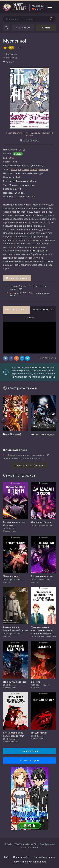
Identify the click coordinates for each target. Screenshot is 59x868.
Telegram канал (29, 751)
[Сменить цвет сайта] (6, 28)
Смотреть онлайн (16, 310)
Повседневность (39, 169)
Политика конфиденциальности (29, 862)
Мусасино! (15, 293)
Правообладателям (44, 857)
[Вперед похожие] (56, 419)
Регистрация (23, 28)
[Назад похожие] (3, 419)
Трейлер (29, 318)
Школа (26, 169)
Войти (46, 28)
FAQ (6, 857)
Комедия (16, 169)
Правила (21, 857)
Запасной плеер (43, 310)
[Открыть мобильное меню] (50, 7)
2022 (12, 158)
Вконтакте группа (29, 760)
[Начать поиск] (51, 19)
